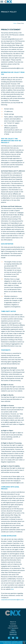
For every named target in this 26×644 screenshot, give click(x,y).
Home (15, 23)
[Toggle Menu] (2, 2)
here (12, 589)
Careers (13, 630)
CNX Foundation (13, 628)
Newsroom (13, 634)
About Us (13, 622)
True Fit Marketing (20, 643)
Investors (13, 624)
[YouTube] (13, 638)
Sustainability (13, 626)
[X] (9, 638)
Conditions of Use (22, 642)
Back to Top (24, 643)
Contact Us (13, 632)
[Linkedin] (17, 638)
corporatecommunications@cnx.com (12, 600)
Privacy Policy (15, 642)
